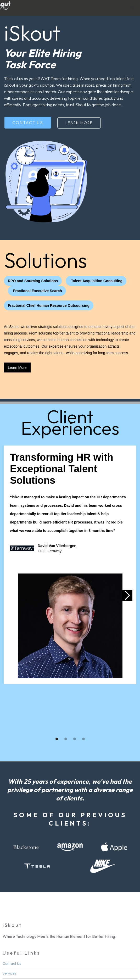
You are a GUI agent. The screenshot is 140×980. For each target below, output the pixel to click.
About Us (10, 935)
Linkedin (17, 963)
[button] (132, 8)
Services (9, 925)
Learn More (79, 123)
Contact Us (28, 122)
